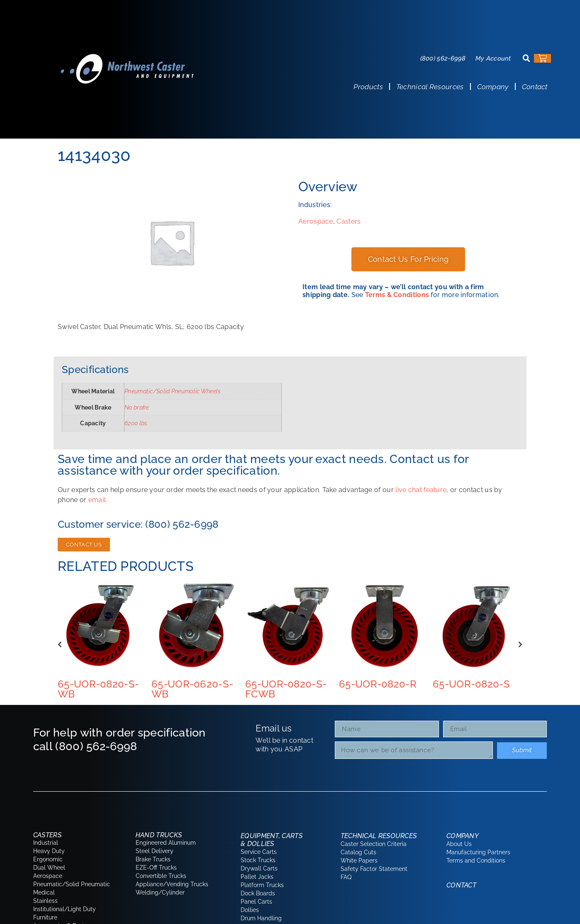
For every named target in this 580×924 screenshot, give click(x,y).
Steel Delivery (155, 851)
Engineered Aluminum (166, 843)
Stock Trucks (258, 860)
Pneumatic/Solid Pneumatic (72, 884)
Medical (44, 892)
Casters (348, 221)
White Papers (359, 861)
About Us (459, 844)
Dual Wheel (49, 868)
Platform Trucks (262, 885)
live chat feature (421, 490)
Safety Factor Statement (374, 869)
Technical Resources (430, 87)
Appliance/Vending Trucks (172, 884)
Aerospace (316, 221)
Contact (535, 87)
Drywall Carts (259, 868)
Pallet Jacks (257, 877)
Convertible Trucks (161, 876)
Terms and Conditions (476, 861)
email (97, 500)
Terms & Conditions (397, 295)
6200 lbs (136, 423)
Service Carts (259, 852)
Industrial (46, 843)
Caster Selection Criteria (374, 844)
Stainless (45, 901)
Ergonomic (48, 859)
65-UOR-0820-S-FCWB (286, 689)
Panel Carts (256, 902)
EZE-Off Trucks (156, 868)
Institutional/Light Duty (65, 909)
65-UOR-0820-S (471, 684)
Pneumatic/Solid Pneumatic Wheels (173, 391)
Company (493, 87)
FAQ (346, 877)
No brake (137, 407)
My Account (493, 59)
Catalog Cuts (358, 852)
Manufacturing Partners (478, 852)
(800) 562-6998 (443, 59)
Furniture (45, 917)
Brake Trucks (153, 859)
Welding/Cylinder (160, 892)
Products (368, 87)
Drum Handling (261, 918)
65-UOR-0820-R (378, 684)
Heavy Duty (49, 851)
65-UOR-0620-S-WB (192, 689)
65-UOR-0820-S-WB (98, 689)
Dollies (250, 910)
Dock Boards (258, 893)
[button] (526, 59)
